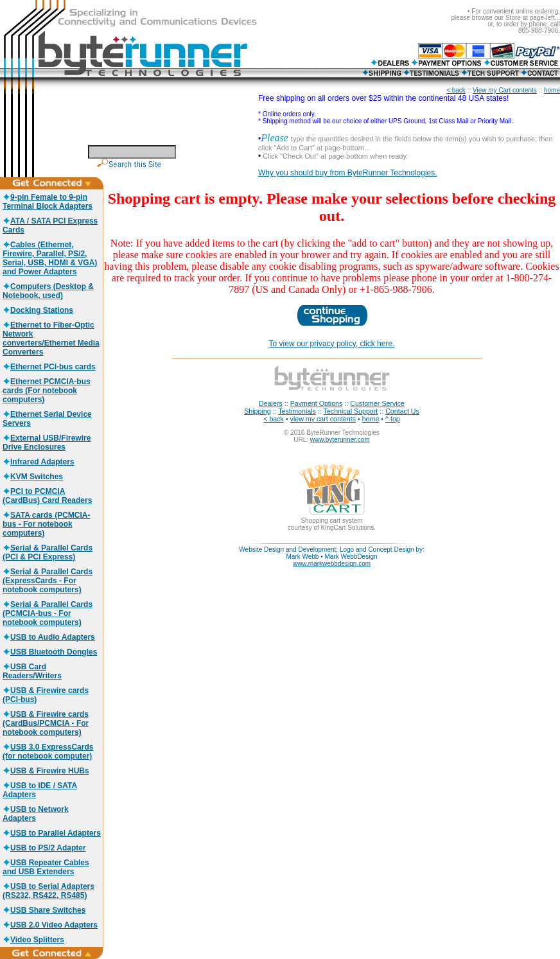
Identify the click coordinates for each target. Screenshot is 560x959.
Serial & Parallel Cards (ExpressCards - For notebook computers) (48, 581)
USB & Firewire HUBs (46, 771)
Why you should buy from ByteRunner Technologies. (348, 173)
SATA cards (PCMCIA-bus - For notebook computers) (46, 524)
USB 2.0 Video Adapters (50, 925)
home (552, 90)
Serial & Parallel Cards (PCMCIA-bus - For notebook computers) (48, 613)
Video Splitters (33, 940)
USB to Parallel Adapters (52, 833)
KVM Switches (33, 477)
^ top (393, 419)
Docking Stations (38, 310)
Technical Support (351, 411)
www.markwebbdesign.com (332, 564)
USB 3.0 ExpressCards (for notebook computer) (48, 752)
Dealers (271, 403)
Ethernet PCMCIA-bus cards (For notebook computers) (47, 391)
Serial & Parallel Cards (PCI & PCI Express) (48, 552)
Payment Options (317, 403)
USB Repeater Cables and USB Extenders (46, 867)
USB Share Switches (44, 910)
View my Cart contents (505, 90)
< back (456, 90)
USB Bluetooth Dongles (50, 652)
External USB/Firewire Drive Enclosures (47, 443)
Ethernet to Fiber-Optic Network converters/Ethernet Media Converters (51, 339)
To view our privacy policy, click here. (332, 344)
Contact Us (402, 411)
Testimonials (297, 411)
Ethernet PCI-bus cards (49, 367)
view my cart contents (323, 419)
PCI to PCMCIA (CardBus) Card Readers (47, 496)
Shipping (257, 411)
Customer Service (377, 403)
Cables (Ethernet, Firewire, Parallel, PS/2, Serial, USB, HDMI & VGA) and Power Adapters (50, 258)
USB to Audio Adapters (49, 637)
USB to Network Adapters (36, 814)
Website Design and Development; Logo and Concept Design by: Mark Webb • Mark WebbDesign (331, 553)
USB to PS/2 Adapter (44, 848)
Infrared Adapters (39, 462)
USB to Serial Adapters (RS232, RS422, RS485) (48, 891)
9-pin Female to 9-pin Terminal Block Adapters (48, 202)
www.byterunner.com (340, 440)
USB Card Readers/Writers (32, 671)
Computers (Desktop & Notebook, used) (48, 291)
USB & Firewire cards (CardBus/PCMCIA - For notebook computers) (46, 723)
